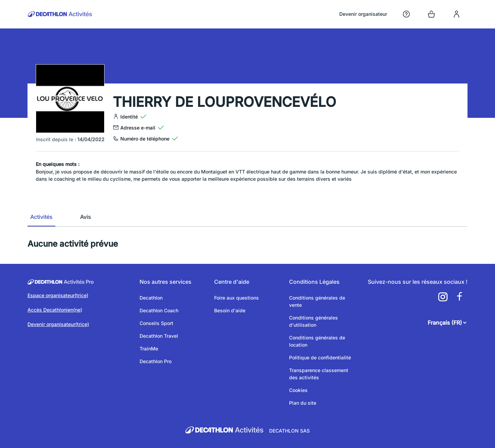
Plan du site (303, 403)
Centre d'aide (232, 282)
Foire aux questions (236, 298)
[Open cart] (431, 14)
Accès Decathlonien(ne (54, 310)
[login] (456, 14)
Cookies (298, 390)
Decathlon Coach (159, 310)
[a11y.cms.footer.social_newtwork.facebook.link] (459, 297)
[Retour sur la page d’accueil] (60, 14)
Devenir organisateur (363, 14)
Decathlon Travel (159, 336)
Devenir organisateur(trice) (58, 324)
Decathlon (151, 298)
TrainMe (149, 349)
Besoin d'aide (230, 310)
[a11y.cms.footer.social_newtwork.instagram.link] (443, 297)
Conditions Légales (314, 282)
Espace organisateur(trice (57, 295)
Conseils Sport (156, 323)
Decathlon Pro (156, 361)
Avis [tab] (86, 217)
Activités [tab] (41, 217)
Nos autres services (166, 282)
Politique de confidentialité (320, 357)
